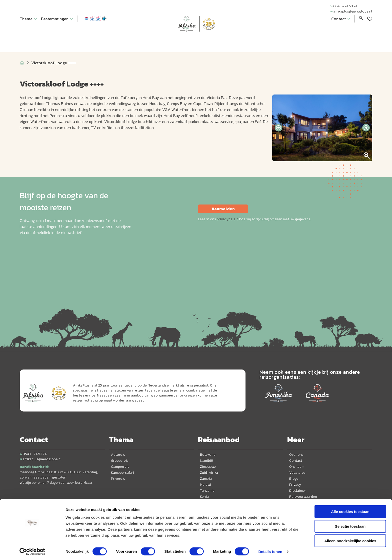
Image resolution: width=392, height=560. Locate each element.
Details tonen (270, 550)
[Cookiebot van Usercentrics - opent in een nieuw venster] (32, 550)
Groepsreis (120, 461)
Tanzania (207, 491)
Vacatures (297, 473)
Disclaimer (298, 491)
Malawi (205, 485)
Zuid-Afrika (209, 473)
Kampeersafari (122, 473)
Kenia (204, 497)
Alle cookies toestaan (350, 510)
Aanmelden (223, 209)
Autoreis (118, 455)
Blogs (294, 479)
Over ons (296, 455)
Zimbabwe (208, 467)
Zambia (206, 479)
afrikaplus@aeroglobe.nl (351, 11)
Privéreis (118, 479)
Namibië (206, 461)
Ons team (297, 467)
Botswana (208, 455)
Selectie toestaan (350, 525)
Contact (296, 461)
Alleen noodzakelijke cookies (350, 539)
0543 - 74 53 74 (344, 6)
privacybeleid (228, 219)
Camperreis (120, 467)
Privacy (295, 485)
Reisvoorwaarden (303, 497)
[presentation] (278, 128)
